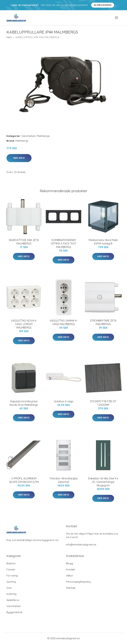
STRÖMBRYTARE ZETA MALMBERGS (103, 322)
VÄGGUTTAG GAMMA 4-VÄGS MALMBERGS (63, 322)
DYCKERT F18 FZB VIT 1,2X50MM (103, 403)
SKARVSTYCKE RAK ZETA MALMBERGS (24, 242)
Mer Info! (19, 158)
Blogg (70, 563)
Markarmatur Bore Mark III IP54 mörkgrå (103, 242)
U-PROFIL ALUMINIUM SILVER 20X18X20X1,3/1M (24, 480)
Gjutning (11, 582)
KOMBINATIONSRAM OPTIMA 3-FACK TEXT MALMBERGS (63, 244)
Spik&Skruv (13, 600)
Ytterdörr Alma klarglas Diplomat (64, 480)
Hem (9, 37)
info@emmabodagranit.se (81, 545)
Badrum (11, 563)
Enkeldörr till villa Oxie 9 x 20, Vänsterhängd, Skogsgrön (103, 482)
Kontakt (71, 569)
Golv (9, 588)
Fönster (11, 569)
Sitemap (71, 588)
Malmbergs (43, 136)
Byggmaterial (14, 612)
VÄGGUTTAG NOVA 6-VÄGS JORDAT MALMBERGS (24, 324)
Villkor (70, 576)
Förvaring (12, 576)
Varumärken (28, 136)
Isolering (11, 594)
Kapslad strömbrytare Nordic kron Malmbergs (24, 403)
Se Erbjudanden (103, 5)
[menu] (117, 18)
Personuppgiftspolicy (78, 582)
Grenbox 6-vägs (64, 401)
